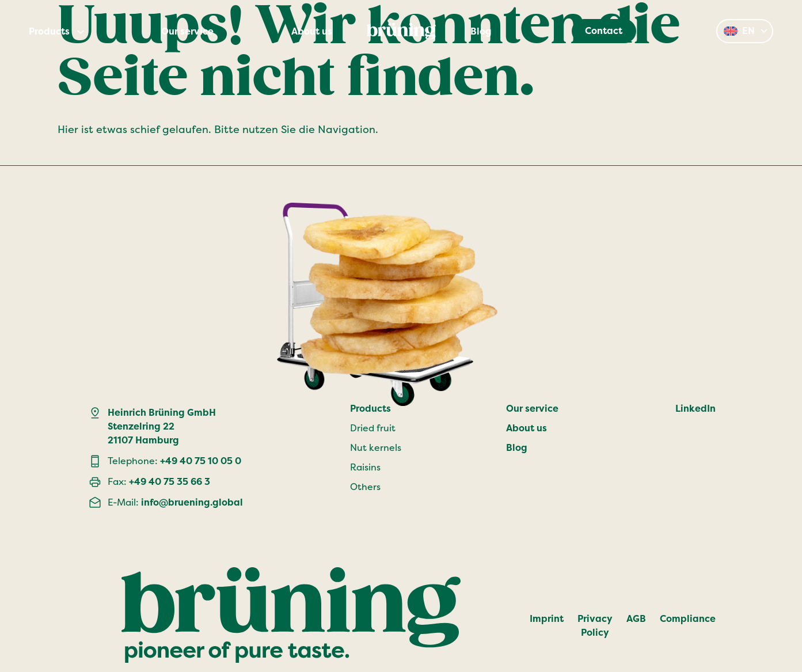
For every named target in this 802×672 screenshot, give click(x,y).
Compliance (688, 619)
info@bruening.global (192, 502)
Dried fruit (373, 428)
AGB (636, 619)
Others (365, 487)
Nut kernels (376, 448)
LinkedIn (695, 409)
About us (312, 32)
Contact (604, 31)
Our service (187, 32)
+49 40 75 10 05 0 (201, 461)
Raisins (365, 467)
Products (49, 32)
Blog (481, 32)
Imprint (547, 619)
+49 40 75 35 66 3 (170, 482)
